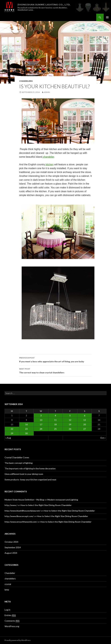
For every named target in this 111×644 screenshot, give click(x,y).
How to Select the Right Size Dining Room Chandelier (46, 505)
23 (26, 429)
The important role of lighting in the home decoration (30, 468)
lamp (7, 590)
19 (70, 424)
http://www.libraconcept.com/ (19, 516)
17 (41, 424)
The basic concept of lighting (19, 463)
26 (70, 429)
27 (85, 429)
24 (41, 429)
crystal (8, 584)
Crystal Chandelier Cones (17, 457)
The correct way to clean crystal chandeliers (56, 370)
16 (26, 424)
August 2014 (11, 553)
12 (70, 420)
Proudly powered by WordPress (18, 640)
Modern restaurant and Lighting (63, 500)
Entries (10, 615)
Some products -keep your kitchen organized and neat (30, 480)
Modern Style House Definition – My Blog (24, 500)
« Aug (8, 438)
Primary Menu (107, 17)
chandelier (48, 157)
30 (26, 433)
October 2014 (11, 542)
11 (55, 420)
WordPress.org (12, 626)
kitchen (49, 164)
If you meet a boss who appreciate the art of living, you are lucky (56, 359)
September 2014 (13, 547)
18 (55, 424)
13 (85, 420)
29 (12, 433)
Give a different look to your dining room (24, 474)
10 (41, 420)
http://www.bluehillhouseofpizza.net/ (22, 511)
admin (47, 92)
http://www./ (11, 505)
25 (55, 429)
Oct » (103, 438)
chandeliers (26, 81)
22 (12, 429)
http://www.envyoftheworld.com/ (21, 522)
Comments (12, 621)
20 (85, 424)
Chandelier (10, 573)
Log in (7, 610)
